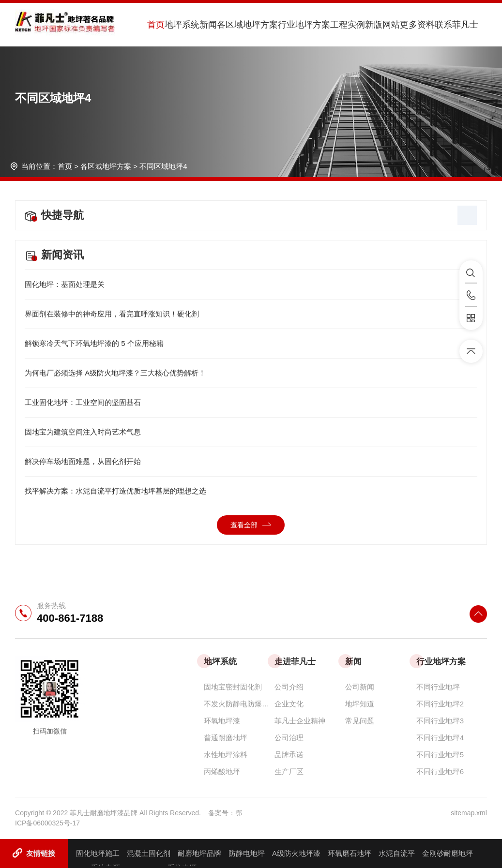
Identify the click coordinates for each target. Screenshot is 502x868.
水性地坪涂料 (226, 755)
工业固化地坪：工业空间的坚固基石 (251, 403)
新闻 (208, 25)
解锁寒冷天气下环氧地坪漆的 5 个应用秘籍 (251, 344)
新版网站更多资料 (400, 25)
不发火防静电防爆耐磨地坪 (239, 704)
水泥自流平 (397, 853)
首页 (156, 25)
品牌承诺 (289, 755)
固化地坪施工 (98, 853)
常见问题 (360, 721)
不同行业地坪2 (440, 704)
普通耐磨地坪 (226, 738)
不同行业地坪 (438, 687)
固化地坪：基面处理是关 (251, 284)
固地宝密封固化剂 (233, 687)
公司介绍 (289, 687)
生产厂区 (289, 771)
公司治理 (289, 738)
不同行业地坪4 (440, 738)
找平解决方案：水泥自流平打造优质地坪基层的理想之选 (251, 491)
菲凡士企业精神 (300, 721)
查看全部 (251, 525)
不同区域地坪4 (163, 166)
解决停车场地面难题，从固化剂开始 (251, 462)
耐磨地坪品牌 (199, 853)
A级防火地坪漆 (296, 853)
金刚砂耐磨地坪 (448, 853)
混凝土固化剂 (149, 853)
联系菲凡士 (456, 25)
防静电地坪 (247, 853)
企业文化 (289, 704)
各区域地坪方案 (247, 25)
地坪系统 (182, 25)
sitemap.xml (469, 813)
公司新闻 (360, 687)
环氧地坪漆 (222, 721)
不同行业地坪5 (440, 755)
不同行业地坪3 (440, 721)
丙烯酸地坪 (222, 771)
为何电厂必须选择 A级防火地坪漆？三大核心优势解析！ (251, 373)
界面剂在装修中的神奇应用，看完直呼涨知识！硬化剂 (251, 314)
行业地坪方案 (304, 25)
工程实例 (348, 25)
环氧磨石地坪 (350, 853)
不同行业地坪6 (440, 771)
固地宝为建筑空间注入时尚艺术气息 (251, 432)
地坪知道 (360, 704)
